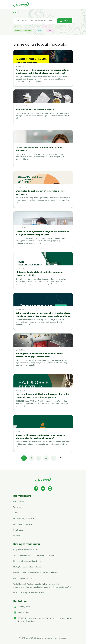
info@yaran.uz (24, 613)
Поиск (65, 21)
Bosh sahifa (18, 13)
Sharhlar (17, 536)
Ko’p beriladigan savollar (24, 519)
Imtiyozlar (47, 27)
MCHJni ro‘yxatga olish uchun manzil (29, 593)
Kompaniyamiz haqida (23, 524)
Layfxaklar (61, 27)
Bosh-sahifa (18, 501)
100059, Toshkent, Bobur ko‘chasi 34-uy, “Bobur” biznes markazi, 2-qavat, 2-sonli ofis (45, 620)
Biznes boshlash (32, 27)
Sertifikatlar (18, 530)
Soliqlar (50, 31)
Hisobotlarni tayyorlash (23, 578)
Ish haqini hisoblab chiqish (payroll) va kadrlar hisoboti (36, 573)
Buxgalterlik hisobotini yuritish (26, 550)
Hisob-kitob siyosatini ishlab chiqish (29, 561)
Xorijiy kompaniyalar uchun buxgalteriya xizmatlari (35, 556)
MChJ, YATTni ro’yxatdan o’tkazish (28, 567)
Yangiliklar (18, 507)
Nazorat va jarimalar (23, 31)
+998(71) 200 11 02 (26, 607)
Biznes (18, 27)
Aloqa (16, 513)
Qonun (39, 31)
